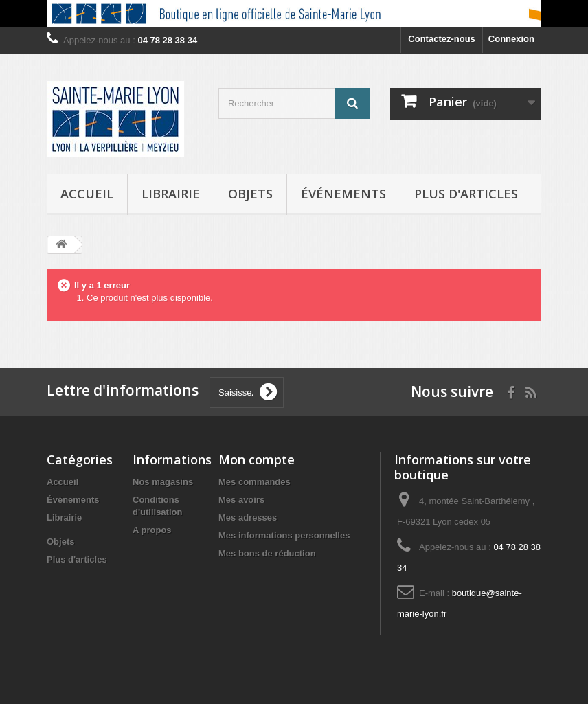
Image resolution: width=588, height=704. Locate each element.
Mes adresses (248, 518)
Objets (250, 194)
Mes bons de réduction (267, 553)
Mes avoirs (241, 500)
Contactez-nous (442, 39)
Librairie (171, 194)
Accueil (87, 194)
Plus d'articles (466, 194)
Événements (343, 194)
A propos (152, 530)
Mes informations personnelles (284, 535)
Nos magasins (163, 482)
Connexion (511, 39)
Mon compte (257, 459)
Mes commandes (255, 482)
